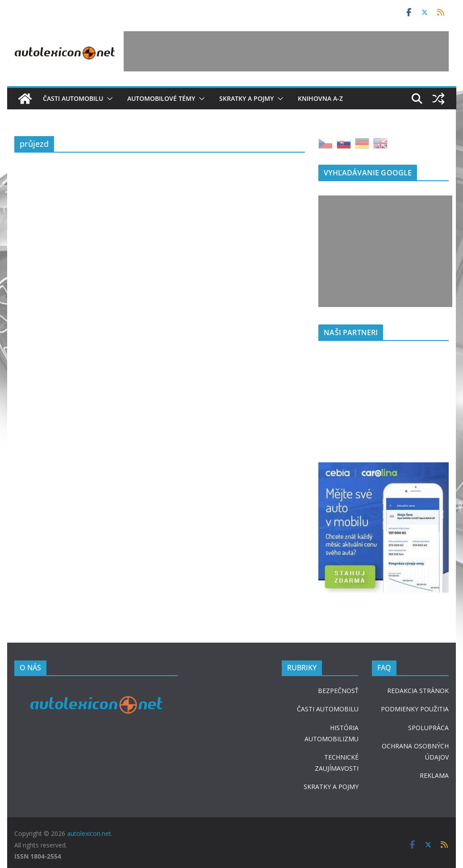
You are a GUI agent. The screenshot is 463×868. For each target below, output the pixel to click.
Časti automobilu (73, 98)
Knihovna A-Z (320, 98)
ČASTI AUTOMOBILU (328, 709)
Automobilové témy (161, 98)
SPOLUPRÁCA (428, 728)
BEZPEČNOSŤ (338, 691)
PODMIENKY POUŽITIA (415, 709)
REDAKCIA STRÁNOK (418, 691)
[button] (108, 99)
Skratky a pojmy (246, 98)
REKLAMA (434, 775)
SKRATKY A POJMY (331, 787)
